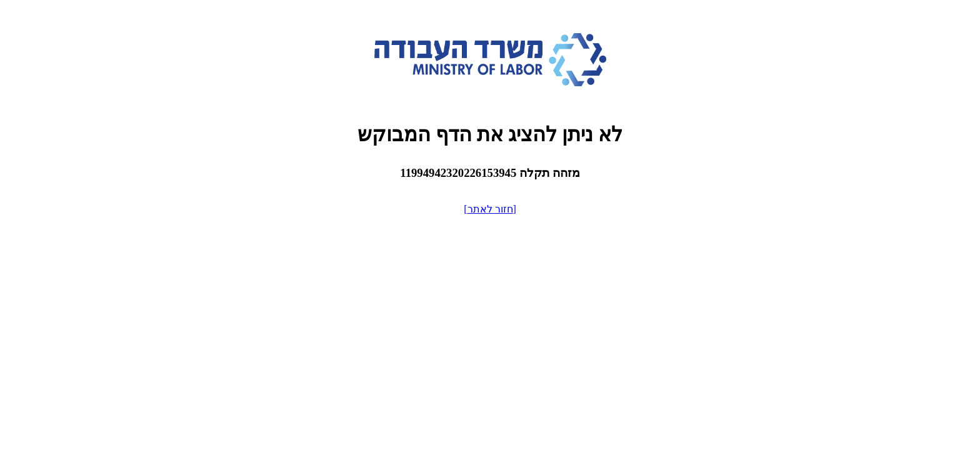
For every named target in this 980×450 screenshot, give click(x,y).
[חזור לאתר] (490, 209)
